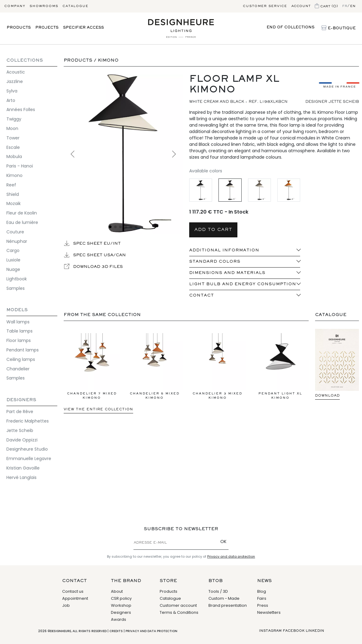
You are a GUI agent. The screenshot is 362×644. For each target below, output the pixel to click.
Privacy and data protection (231, 556)
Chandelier (18, 369)
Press (263, 605)
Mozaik (14, 203)
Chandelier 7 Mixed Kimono (92, 366)
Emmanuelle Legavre (29, 459)
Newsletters (269, 612)
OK (223, 541)
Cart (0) (326, 6)
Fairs (262, 598)
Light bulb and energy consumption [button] (243, 284)
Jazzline (15, 81)
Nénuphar (17, 241)
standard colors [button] (215, 262)
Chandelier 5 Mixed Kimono (155, 366)
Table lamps (20, 331)
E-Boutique (338, 28)
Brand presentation (228, 605)
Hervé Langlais (21, 477)
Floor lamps (19, 340)
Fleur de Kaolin (22, 213)
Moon (12, 128)
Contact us (73, 591)
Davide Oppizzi (22, 440)
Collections (25, 61)
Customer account (178, 605)
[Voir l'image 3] (121, 227)
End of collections (291, 28)
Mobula (14, 157)
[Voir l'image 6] (136, 227)
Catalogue (75, 6)
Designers (21, 400)
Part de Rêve (20, 412)
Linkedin (315, 631)
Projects (47, 28)
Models (17, 310)
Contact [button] (202, 296)
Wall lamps (18, 322)
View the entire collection (98, 409)
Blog (262, 591)
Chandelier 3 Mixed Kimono (217, 366)
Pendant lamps (23, 350)
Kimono (14, 175)
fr (345, 6)
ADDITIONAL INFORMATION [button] (224, 250)
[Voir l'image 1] (110, 227)
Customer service (265, 6)
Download (327, 396)
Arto (11, 100)
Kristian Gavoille (23, 468)
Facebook (294, 631)
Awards (119, 619)
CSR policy (121, 598)
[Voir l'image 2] (115, 227)
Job (66, 605)
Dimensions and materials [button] (227, 273)
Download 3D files (93, 266)
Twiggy (14, 119)
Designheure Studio (27, 449)
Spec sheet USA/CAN (95, 255)
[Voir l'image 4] (126, 227)
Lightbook (17, 279)
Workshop (121, 605)
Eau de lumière (22, 222)
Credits (116, 631)
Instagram (270, 631)
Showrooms (44, 6)
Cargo (13, 250)
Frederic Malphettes (28, 421)
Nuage (13, 269)
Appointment (75, 598)
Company (15, 6)
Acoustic (16, 72)
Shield (13, 194)
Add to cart (213, 230)
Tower (13, 138)
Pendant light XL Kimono (280, 366)
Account (301, 6)
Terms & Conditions (179, 612)
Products (19, 28)
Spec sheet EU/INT (92, 243)
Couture (15, 232)
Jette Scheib (20, 430)
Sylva (12, 91)
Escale (13, 147)
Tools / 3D (218, 591)
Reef (11, 185)
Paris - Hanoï (20, 166)
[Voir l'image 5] (131, 227)
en (353, 6)
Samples (16, 288)
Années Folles (21, 110)
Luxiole (13, 260)
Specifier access (83, 28)
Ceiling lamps (21, 359)
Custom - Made (224, 598)
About (117, 591)
